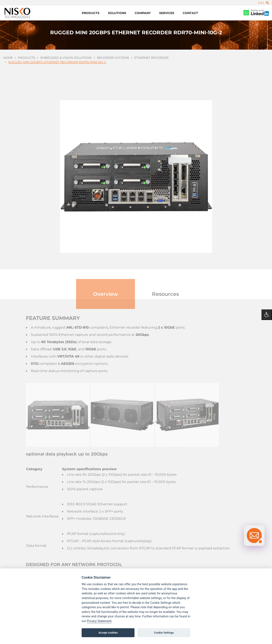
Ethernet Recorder (151, 58)
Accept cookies (108, 633)
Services (167, 13)
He (260, 3)
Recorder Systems (113, 58)
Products (91, 13)
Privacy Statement (99, 621)
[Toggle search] (267, 3)
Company (143, 13)
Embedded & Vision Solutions (66, 58)
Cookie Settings (164, 633)
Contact (190, 13)
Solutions (117, 13)
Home (8, 58)
